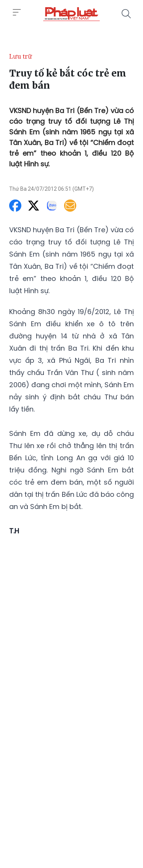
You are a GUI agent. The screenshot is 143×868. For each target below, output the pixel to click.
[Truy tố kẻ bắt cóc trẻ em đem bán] (71, 14)
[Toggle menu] (17, 13)
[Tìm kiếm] (126, 14)
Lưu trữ (21, 56)
